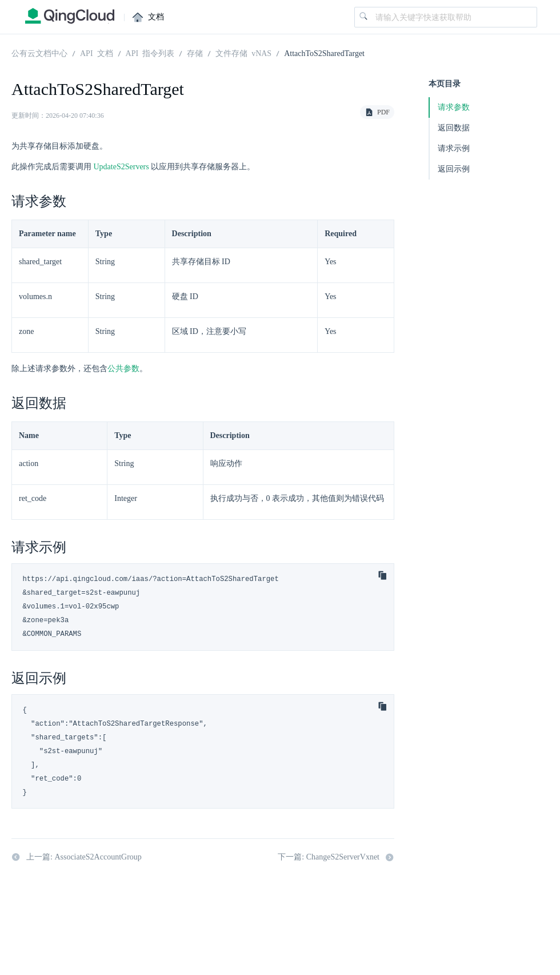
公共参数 (123, 369)
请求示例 (454, 148)
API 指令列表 (150, 53)
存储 (195, 53)
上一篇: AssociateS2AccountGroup (77, 857)
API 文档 (97, 53)
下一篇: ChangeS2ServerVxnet (336, 857)
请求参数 (454, 107)
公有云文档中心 (39, 53)
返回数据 (454, 128)
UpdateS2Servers (121, 167)
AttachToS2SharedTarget (324, 53)
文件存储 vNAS (243, 53)
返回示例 (454, 169)
